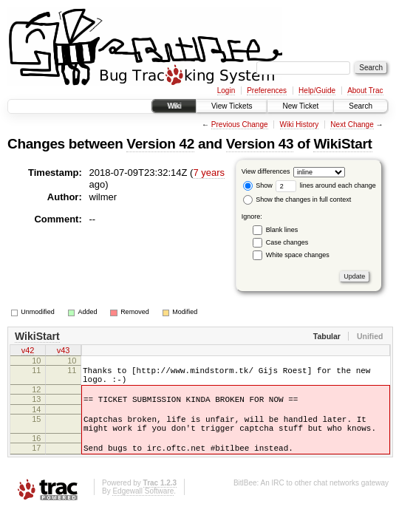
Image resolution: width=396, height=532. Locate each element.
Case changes (287, 242)
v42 (28, 352)
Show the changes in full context (297, 199)
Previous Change (240, 125)
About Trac (365, 91)
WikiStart (342, 144)
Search (361, 106)
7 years (209, 173)
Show (258, 185)
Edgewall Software (143, 507)
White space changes (298, 255)
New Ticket (300, 106)
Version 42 (160, 144)
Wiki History (300, 125)
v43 (64, 352)
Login (226, 91)
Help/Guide (317, 91)
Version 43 (260, 144)
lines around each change (326, 185)
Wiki (174, 106)
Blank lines (282, 230)
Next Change (352, 125)
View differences (266, 171)
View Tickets (232, 106)
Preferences (267, 91)
